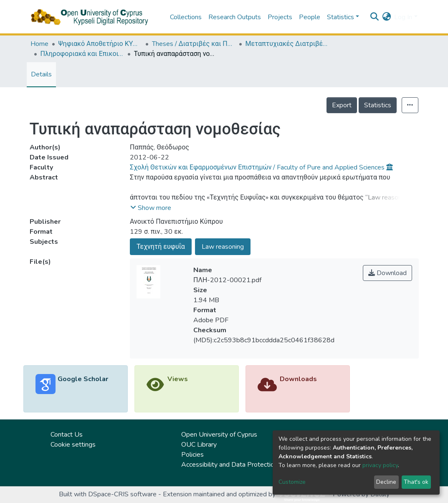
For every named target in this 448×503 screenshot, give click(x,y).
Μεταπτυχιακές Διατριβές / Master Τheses (287, 44)
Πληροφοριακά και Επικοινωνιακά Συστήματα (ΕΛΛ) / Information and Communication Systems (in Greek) (82, 54)
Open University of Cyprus (219, 435)
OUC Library (199, 445)
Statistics (378, 105)
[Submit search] (374, 17)
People (310, 17)
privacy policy (380, 465)
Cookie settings (73, 445)
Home (39, 44)
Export (342, 105)
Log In (403, 17)
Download (387, 273)
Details (41, 74)
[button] (386, 17)
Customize (292, 482)
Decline (386, 482)
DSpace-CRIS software (122, 494)
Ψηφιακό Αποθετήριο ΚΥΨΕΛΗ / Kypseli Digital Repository (100, 44)
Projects (280, 17)
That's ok (416, 482)
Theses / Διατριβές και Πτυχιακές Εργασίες (194, 44)
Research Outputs (235, 17)
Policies (192, 455)
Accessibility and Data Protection (229, 465)
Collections (186, 17)
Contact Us (67, 435)
